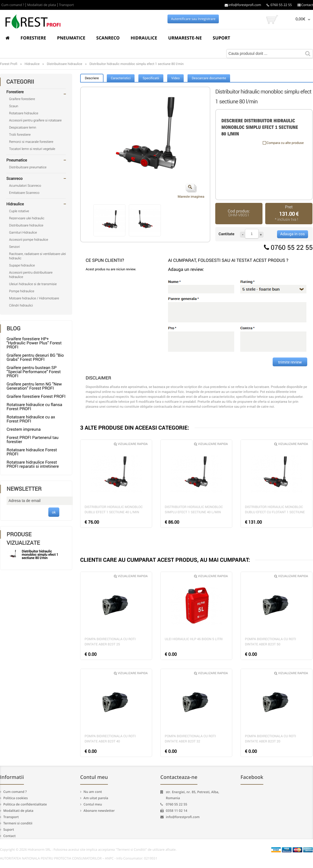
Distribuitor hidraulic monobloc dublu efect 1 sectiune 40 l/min (114, 510)
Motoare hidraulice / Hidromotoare (34, 298)
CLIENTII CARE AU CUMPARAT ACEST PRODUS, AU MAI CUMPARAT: (165, 560)
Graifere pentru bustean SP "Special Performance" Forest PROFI (34, 372)
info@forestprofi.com (243, 5)
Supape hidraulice (22, 265)
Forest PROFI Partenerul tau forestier (33, 440)
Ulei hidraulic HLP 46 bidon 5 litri (194, 639)
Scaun (14, 106)
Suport (222, 38)
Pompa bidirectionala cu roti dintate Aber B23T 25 (110, 642)
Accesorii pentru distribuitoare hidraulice (31, 275)
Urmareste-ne (185, 38)
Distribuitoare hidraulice (26, 225)
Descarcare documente (209, 78)
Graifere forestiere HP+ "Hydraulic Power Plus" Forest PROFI (34, 343)
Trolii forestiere (20, 135)
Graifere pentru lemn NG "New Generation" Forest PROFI (34, 386)
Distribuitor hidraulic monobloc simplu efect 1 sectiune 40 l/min (194, 510)
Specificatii (151, 78)
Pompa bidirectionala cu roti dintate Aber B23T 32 (190, 739)
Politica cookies (16, 798)
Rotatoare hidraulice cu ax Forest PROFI (31, 419)
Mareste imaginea (191, 191)
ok (54, 512)
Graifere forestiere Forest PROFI (36, 396)
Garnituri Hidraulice (23, 232)
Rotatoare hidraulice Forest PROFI (32, 452)
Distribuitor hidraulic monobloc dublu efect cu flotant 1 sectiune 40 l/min (275, 510)
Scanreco (108, 38)
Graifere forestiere (22, 99)
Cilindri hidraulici (21, 305)
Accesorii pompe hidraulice (29, 240)
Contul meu (93, 804)
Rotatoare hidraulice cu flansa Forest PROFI (34, 407)
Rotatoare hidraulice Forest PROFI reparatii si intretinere (33, 464)
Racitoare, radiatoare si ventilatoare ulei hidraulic (37, 256)
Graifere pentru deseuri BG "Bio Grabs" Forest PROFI (35, 357)
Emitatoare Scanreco (24, 193)
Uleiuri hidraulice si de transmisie (33, 284)
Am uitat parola (96, 798)
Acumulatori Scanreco (25, 186)
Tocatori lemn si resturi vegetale (32, 149)
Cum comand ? (13, 5)
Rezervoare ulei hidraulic (27, 218)
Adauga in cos (293, 234)
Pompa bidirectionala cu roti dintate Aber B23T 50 (270, 642)
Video (176, 78)
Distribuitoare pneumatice (28, 167)
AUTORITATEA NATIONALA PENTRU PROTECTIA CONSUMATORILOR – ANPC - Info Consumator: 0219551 (79, 858)
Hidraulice (144, 38)
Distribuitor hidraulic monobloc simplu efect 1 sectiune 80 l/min (40, 555)
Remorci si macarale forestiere (31, 142)
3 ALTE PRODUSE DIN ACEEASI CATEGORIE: (135, 428)
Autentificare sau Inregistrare (193, 19)
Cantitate (227, 234)
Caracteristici (121, 78)
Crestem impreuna (24, 429)
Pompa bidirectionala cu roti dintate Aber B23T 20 (270, 739)
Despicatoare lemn (23, 127)
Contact (305, 5)
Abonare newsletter (99, 811)
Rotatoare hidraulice (24, 113)
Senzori (14, 247)
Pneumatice (71, 38)
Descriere (92, 78)
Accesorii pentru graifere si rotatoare (35, 120)
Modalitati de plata (42, 5)
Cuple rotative (19, 211)
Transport (66, 5)
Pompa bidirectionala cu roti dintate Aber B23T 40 (110, 739)
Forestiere (33, 38)
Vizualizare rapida (131, 444)
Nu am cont (93, 792)
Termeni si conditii (18, 823)
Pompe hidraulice (22, 291)
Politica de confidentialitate (25, 804)
